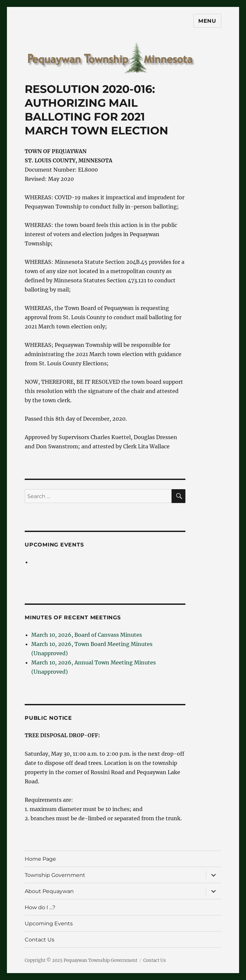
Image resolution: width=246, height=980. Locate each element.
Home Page (40, 859)
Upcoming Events (54, 545)
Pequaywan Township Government (100, 960)
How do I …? (40, 907)
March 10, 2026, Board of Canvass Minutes (87, 635)
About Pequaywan (49, 891)
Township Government (55, 875)
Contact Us (40, 940)
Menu (207, 21)
